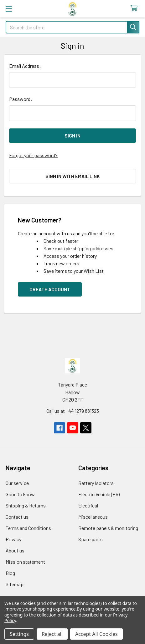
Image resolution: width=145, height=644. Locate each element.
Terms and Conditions (28, 528)
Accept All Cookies (96, 634)
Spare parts (91, 539)
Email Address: (25, 66)
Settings (19, 634)
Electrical (88, 505)
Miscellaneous (93, 517)
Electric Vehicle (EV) (99, 494)
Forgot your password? (33, 155)
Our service (17, 483)
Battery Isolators (96, 483)
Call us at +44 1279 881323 (73, 411)
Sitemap (15, 584)
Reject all (52, 634)
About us (15, 550)
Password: (21, 99)
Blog (10, 573)
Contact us (17, 517)
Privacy (13, 539)
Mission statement (25, 562)
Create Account (50, 289)
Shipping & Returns (26, 505)
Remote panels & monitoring (108, 528)
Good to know (20, 494)
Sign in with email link (73, 176)
